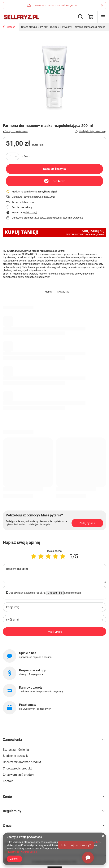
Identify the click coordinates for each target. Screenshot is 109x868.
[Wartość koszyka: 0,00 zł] (91, 17)
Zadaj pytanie (87, 523)
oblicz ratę (31, 212)
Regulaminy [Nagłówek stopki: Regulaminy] (12, 811)
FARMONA (63, 292)
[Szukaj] (80, 17)
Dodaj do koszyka (54, 169)
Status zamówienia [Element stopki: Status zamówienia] (16, 750)
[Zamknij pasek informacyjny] (102, 6)
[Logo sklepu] (21, 17)
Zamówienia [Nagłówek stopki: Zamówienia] (12, 739)
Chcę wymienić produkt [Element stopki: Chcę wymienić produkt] (19, 775)
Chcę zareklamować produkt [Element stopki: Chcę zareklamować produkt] (22, 762)
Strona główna (29, 27)
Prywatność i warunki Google (22, 852)
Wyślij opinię (55, 632)
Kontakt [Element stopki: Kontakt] (8, 781)
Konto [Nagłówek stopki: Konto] (7, 797)
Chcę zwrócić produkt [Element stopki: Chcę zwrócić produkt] (17, 768)
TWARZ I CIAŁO (48, 27)
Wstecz (9, 27)
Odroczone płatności (23, 218)
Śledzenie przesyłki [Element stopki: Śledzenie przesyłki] (16, 756)
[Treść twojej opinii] (54, 574)
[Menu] (103, 17)
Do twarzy (65, 27)
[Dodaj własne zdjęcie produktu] (72, 593)
